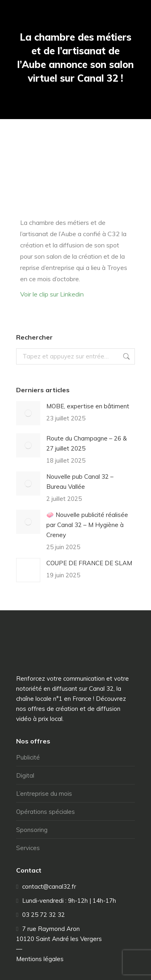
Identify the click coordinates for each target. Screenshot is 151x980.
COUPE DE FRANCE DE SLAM (89, 563)
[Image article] (28, 413)
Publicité (28, 757)
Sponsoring (32, 830)
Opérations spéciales (46, 812)
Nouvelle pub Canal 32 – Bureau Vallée (80, 482)
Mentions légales (40, 959)
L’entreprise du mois (44, 794)
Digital (25, 775)
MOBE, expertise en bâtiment (88, 406)
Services (28, 848)
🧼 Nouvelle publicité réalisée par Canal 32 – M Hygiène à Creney (87, 525)
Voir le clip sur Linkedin (52, 294)
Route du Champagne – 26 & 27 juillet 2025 (87, 443)
